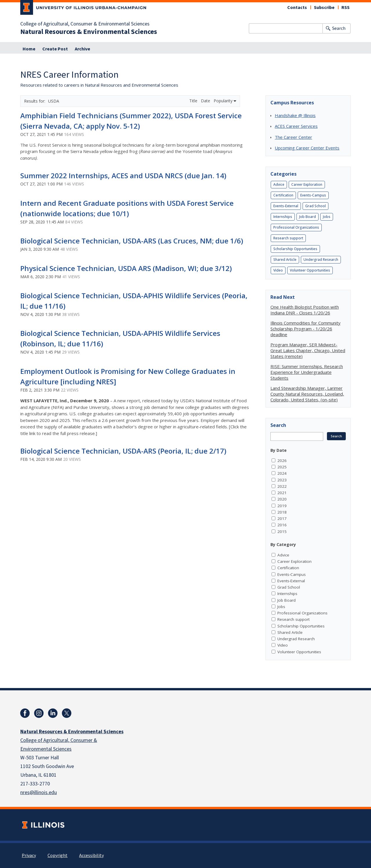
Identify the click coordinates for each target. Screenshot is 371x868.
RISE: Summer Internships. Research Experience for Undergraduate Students (307, 372)
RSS (345, 8)
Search (339, 28)
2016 (282, 525)
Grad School (315, 206)
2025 (282, 467)
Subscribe (324, 8)
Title (194, 101)
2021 (282, 493)
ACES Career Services (296, 126)
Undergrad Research (321, 260)
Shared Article (285, 260)
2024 (282, 473)
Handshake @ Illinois (295, 115)
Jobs (327, 217)
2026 (282, 461)
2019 (282, 506)
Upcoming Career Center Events (307, 148)
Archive (82, 49)
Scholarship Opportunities (295, 249)
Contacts (297, 8)
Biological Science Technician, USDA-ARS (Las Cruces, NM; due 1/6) (132, 241)
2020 (282, 499)
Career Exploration (307, 184)
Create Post (55, 49)
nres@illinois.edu (39, 793)
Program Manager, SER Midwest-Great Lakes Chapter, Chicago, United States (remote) (308, 350)
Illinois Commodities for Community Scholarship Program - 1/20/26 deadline (305, 329)
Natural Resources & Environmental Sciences (89, 32)
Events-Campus (313, 195)
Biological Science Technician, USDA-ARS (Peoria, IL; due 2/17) (123, 451)
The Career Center (293, 137)
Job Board (308, 217)
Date (206, 101)
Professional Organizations (296, 227)
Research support (288, 238)
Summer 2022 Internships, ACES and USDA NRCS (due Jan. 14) (123, 175)
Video (278, 270)
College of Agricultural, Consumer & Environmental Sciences (85, 24)
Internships (283, 217)
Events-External (286, 206)
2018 (282, 512)
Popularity (225, 101)
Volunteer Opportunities (310, 270)
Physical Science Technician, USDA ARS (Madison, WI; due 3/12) (126, 268)
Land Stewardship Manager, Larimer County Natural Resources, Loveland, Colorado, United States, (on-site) (307, 394)
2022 (282, 486)
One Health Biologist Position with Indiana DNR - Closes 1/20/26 (305, 310)
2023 (282, 480)
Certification (283, 195)
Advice (279, 184)
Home (29, 49)
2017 (282, 518)
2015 (282, 532)
